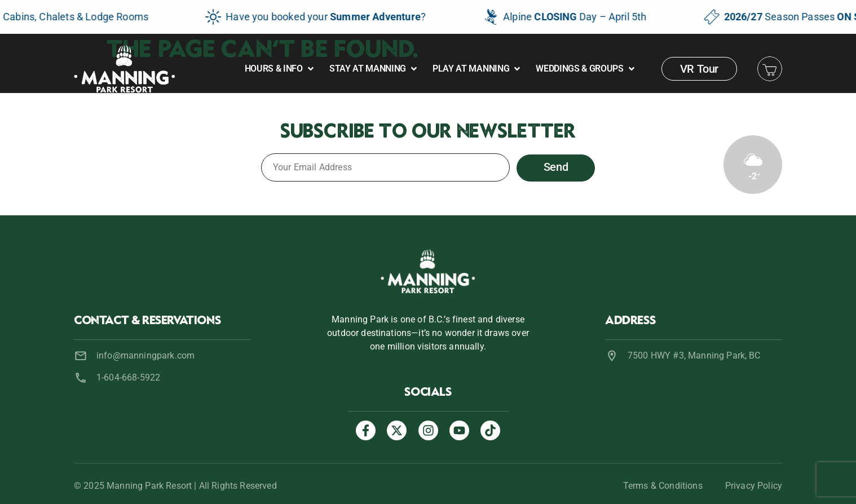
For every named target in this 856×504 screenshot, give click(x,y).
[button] (280, 69)
